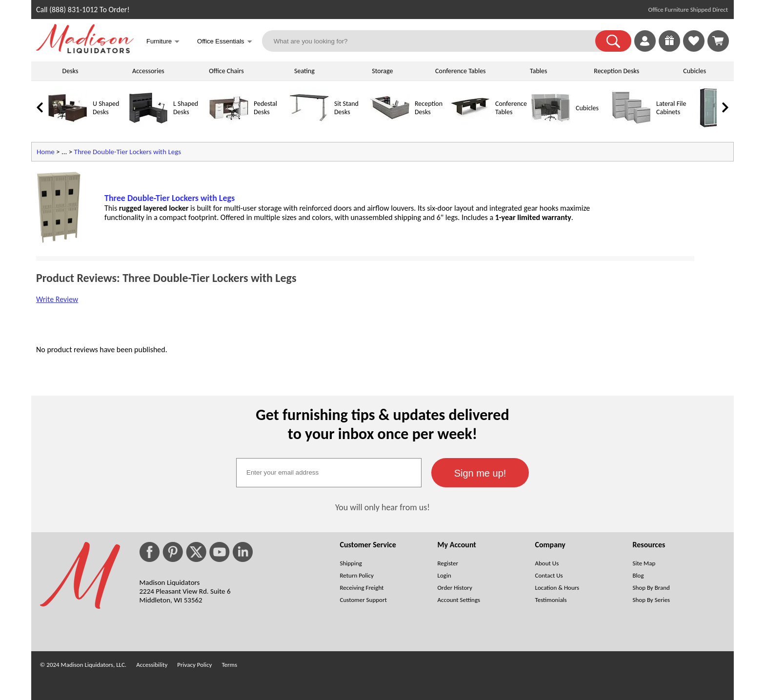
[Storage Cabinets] (712, 125)
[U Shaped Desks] (68, 125)
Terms (229, 665)
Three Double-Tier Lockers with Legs (128, 152)
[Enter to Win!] (669, 49)
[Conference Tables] (470, 125)
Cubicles (695, 71)
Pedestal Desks (265, 108)
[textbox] (329, 473)
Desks (70, 71)
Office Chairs (226, 71)
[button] (613, 41)
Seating (304, 71)
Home (46, 152)
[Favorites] (694, 49)
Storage (382, 71)
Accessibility (152, 665)
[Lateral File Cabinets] (631, 125)
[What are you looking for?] (435, 41)
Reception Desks (616, 71)
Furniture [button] (163, 42)
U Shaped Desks (106, 108)
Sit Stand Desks (346, 108)
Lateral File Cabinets (671, 108)
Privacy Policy (194, 665)
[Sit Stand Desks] (309, 125)
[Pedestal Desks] (229, 125)
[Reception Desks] (390, 125)
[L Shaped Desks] (148, 125)
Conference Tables (461, 71)
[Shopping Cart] (718, 41)
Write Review (57, 299)
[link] (718, 41)
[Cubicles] (551, 125)
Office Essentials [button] (225, 42)
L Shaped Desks (186, 108)
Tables (538, 71)
